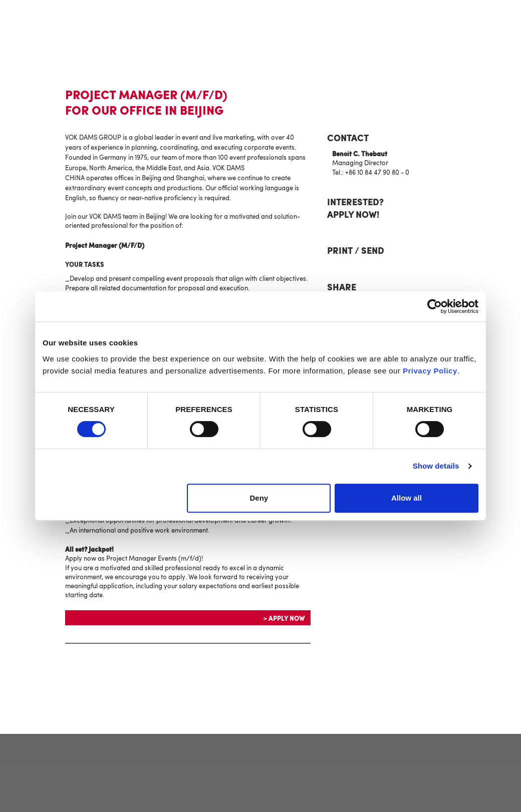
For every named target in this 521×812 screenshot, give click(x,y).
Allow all (407, 498)
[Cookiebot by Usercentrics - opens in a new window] (435, 306)
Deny (259, 498)
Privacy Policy (430, 371)
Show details (436, 466)
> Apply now (284, 619)
